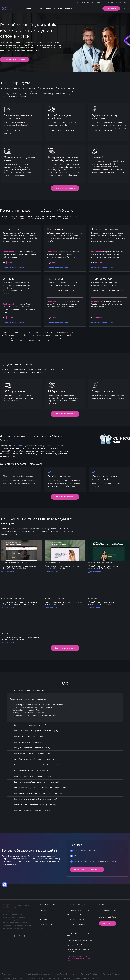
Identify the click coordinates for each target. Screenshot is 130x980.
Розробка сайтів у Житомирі (66, 974)
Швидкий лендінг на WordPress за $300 (80, 934)
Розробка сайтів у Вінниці (12, 974)
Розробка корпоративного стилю (79, 940)
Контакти (44, 919)
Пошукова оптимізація (75, 919)
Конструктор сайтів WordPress (78, 910)
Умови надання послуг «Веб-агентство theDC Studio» (110, 916)
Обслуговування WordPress (77, 915)
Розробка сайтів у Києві (90, 974)
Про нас (43, 910)
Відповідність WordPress (76, 945)
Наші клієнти (45, 915)
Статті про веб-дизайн (48, 929)
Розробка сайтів (73, 929)
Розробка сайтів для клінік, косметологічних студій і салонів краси (79, 958)
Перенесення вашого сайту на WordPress (78, 950)
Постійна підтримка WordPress (78, 924)
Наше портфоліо (46, 924)
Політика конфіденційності (109, 910)
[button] (65, 690)
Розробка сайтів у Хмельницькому (39, 974)
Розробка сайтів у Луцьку (113, 974)
